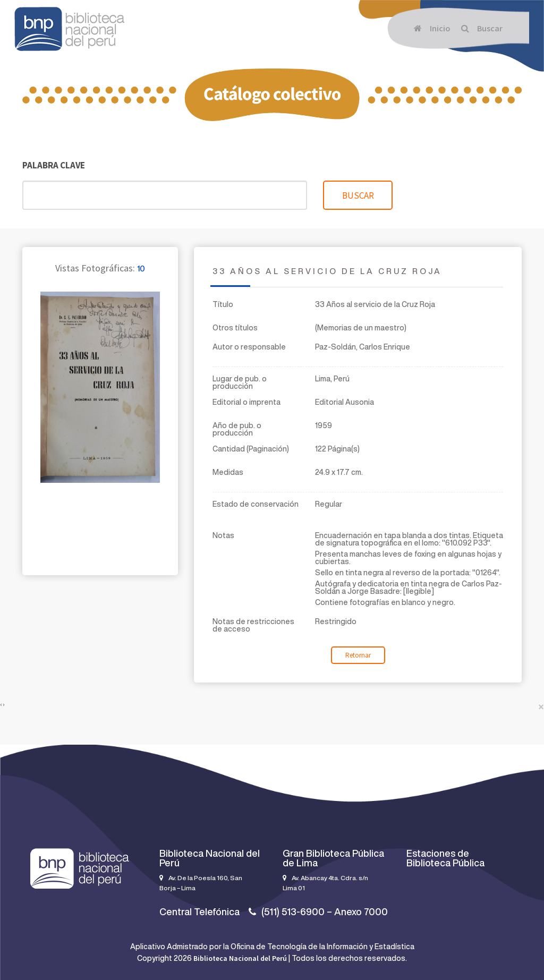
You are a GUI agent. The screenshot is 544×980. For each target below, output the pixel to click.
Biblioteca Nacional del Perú (240, 958)
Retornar (358, 655)
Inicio (432, 28)
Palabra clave (54, 165)
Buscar (482, 28)
